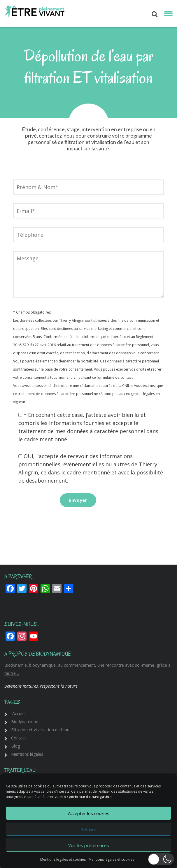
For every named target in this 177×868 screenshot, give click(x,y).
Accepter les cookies (89, 813)
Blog (15, 746)
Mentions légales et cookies (63, 859)
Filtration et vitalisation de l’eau (40, 730)
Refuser (88, 829)
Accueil (19, 713)
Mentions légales (27, 754)
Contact (19, 738)
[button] (161, 859)
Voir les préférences (89, 845)
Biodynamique (25, 722)
